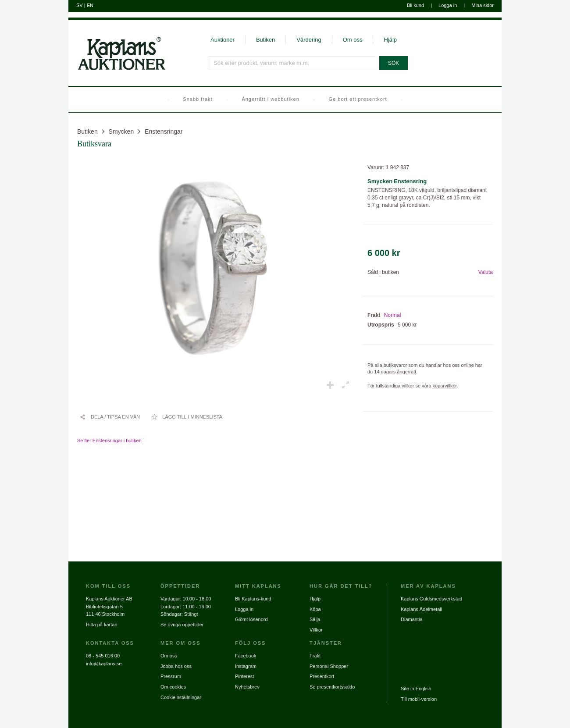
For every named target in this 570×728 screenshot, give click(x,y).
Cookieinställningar (181, 697)
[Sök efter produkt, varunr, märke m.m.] (292, 63)
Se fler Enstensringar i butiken (109, 440)
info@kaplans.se (104, 664)
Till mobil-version (419, 699)
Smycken (121, 131)
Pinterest (244, 676)
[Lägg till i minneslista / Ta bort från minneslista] (187, 417)
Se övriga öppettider (182, 625)
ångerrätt (406, 372)
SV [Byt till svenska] (80, 5)
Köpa (315, 609)
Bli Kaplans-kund (253, 599)
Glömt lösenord (251, 619)
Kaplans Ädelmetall (421, 609)
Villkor (316, 630)
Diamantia (412, 619)
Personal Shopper (329, 666)
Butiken (265, 40)
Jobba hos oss (176, 666)
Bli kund (415, 5)
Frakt (315, 656)
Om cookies (173, 687)
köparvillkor (445, 386)
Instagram (246, 666)
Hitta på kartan (102, 625)
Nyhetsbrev (247, 687)
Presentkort (322, 676)
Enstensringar (164, 131)
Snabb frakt (198, 99)
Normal (393, 315)
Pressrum (171, 676)
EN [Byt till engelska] (90, 5)
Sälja (315, 619)
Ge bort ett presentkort (358, 99)
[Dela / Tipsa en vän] (110, 417)
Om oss (353, 40)
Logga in (448, 5)
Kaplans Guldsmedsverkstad (431, 599)
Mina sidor (483, 5)
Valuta (486, 272)
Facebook (246, 656)
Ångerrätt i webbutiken (270, 99)
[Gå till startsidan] (117, 69)
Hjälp (390, 40)
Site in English (416, 689)
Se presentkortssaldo (332, 687)
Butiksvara (94, 144)
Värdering (309, 40)
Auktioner (223, 40)
